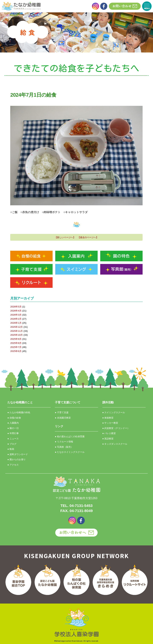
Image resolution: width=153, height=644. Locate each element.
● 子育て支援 (62, 412)
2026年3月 (16, 315)
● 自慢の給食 (14, 418)
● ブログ (12, 444)
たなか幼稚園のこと (20, 402)
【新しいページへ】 (65, 237)
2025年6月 (16, 351)
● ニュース (13, 439)
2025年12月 (16, 327)
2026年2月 (16, 319)
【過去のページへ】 (88, 237)
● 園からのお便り (16, 459)
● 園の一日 (13, 428)
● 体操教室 (108, 418)
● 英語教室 (108, 439)
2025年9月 (16, 339)
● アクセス (13, 465)
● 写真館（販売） (64, 447)
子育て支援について (68, 402)
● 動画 (11, 449)
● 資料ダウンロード (18, 454)
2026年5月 (16, 307)
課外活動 (108, 402)
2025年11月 (16, 331)
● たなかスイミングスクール (70, 452)
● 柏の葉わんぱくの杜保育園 (70, 436)
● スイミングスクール (114, 412)
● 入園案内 (13, 423)
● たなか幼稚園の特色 (19, 412)
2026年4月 (16, 311)
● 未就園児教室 (63, 418)
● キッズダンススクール (115, 444)
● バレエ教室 (109, 433)
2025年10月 (16, 335)
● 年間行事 (13, 433)
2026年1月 (16, 323)
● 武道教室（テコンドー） (116, 428)
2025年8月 (16, 343)
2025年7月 (16, 347)
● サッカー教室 (110, 423)
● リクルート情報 (64, 442)
